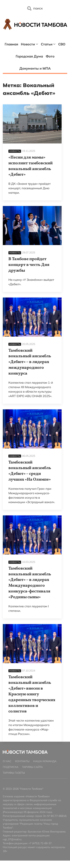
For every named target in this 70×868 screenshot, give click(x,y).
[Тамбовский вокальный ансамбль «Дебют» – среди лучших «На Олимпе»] (32, 429)
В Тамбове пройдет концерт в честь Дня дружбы (29, 265)
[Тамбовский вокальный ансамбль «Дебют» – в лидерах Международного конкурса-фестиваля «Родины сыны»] (32, 535)
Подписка (11, 767)
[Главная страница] (41, 24)
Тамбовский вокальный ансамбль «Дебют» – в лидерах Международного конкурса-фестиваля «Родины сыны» (30, 583)
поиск (35, 8)
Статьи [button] (48, 44)
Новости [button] (29, 44)
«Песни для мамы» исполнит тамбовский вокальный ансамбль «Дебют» (31, 166)
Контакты (22, 761)
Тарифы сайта (32, 767)
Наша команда (45, 761)
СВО (62, 44)
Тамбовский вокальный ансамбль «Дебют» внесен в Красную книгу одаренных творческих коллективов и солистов (32, 694)
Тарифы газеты (14, 773)
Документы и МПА (35, 68)
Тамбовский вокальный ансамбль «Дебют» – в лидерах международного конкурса (30, 362)
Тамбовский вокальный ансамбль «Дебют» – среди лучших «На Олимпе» (30, 471)
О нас (7, 761)
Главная (11, 44)
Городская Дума (29, 56)
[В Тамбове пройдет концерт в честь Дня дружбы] (32, 226)
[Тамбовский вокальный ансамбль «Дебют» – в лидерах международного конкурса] (32, 317)
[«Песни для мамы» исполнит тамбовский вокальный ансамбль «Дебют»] (32, 124)
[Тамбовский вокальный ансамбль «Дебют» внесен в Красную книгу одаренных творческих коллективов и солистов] (32, 644)
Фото (50, 56)
